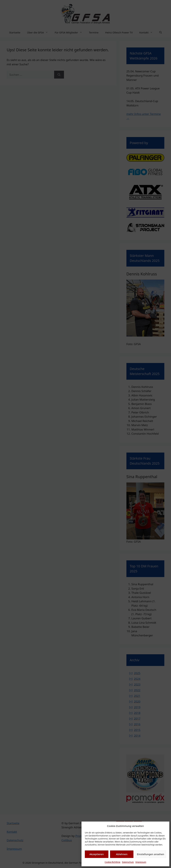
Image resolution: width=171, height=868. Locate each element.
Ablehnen (122, 854)
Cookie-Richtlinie (113, 862)
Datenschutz (128, 862)
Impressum (141, 862)
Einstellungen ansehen (151, 854)
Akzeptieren (97, 854)
